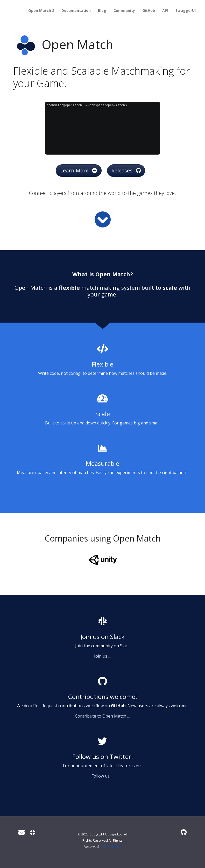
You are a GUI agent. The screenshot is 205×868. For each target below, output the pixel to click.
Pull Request (45, 706)
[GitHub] (184, 832)
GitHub (149, 10)
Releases (126, 170)
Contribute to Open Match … (102, 716)
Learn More (79, 170)
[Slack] (33, 832)
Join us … (103, 656)
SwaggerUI (186, 10)
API (165, 10)
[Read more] (103, 219)
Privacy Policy (111, 847)
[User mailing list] (22, 832)
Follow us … (102, 776)
